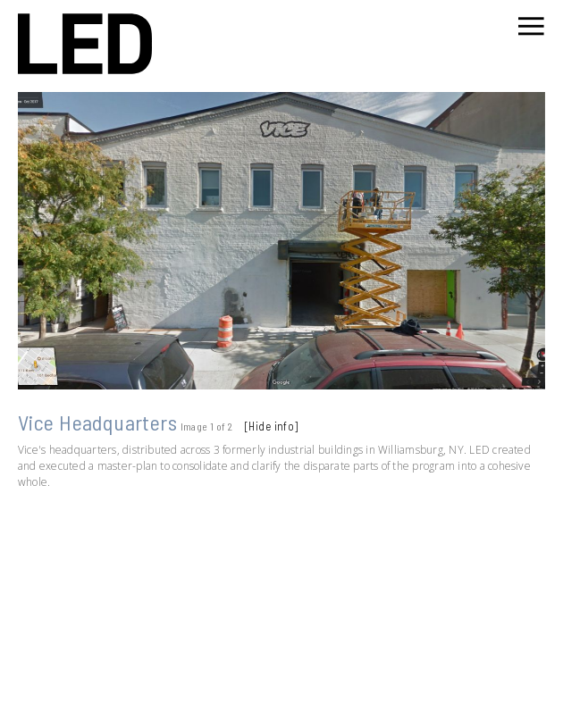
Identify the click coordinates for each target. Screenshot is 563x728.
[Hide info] (272, 426)
